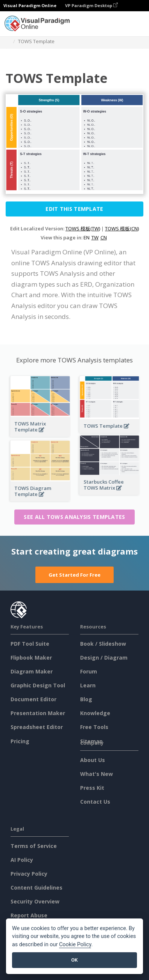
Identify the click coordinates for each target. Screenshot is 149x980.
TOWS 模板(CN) (122, 228)
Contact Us (95, 802)
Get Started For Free (74, 575)
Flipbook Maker (31, 658)
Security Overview (35, 901)
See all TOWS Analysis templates (74, 517)
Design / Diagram (104, 658)
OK (74, 960)
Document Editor (33, 699)
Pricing (20, 741)
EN (87, 237)
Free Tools (94, 727)
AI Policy (22, 860)
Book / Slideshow (103, 644)
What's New (97, 774)
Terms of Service (34, 846)
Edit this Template (74, 209)
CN (104, 237)
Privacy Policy (29, 874)
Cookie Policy (75, 945)
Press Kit (92, 788)
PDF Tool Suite (30, 644)
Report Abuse (29, 915)
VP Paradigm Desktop (91, 5)
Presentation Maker (38, 713)
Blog (86, 699)
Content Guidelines (36, 888)
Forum (89, 671)
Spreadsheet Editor (37, 727)
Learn (88, 685)
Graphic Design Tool (38, 685)
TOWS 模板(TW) (83, 228)
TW (95, 237)
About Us (93, 760)
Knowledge (95, 713)
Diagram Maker (32, 671)
